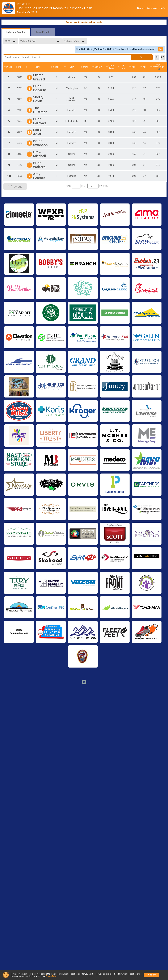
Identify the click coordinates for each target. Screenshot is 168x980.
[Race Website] (10, 8)
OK (161, 49)
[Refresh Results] (163, 57)
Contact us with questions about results (84, 22)
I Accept (151, 975)
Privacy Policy (51, 976)
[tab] (16, 32)
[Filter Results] (157, 57)
